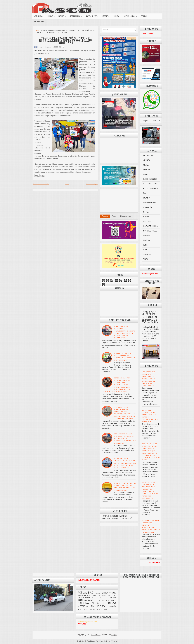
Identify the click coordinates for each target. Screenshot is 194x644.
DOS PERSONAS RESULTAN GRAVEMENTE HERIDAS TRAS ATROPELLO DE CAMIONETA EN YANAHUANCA (148, 379)
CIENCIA (146, 165)
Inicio (67, 184)
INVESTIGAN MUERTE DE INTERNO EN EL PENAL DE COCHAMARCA (150, 317)
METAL (146, 212)
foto (145, 193)
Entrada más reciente (41, 184)
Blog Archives (126, 216)
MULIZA (146, 217)
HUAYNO (146, 198)
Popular (105, 216)
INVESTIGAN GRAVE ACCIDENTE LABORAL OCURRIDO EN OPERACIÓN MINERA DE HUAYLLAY (125, 439)
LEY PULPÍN (147, 207)
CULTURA (147, 170)
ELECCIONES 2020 (150, 179)
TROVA (146, 259)
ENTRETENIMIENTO (151, 188)
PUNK (145, 245)
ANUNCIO (147, 160)
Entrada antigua (92, 184)
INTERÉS (63, 15)
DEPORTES (105, 16)
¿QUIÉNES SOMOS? (131, 15)
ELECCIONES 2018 (150, 184)
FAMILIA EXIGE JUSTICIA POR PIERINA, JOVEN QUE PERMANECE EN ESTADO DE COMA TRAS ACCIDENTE (125, 463)
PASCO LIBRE (96, 635)
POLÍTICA (116, 16)
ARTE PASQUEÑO (77, 15)
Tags (114, 216)
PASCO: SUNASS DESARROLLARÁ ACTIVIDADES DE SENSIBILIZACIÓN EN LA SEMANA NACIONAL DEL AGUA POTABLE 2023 (65, 40)
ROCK (145, 250)
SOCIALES (147, 254)
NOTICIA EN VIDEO (92, 16)
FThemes (114, 641)
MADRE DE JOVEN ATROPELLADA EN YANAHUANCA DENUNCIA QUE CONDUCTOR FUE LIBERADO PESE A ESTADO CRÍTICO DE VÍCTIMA (116, 385)
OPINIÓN (144, 16)
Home (37, 30)
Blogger (114, 635)
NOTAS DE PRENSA (150, 226)
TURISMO (52, 15)
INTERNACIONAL (40, 22)
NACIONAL (147, 221)
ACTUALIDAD (38, 16)
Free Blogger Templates (95, 641)
